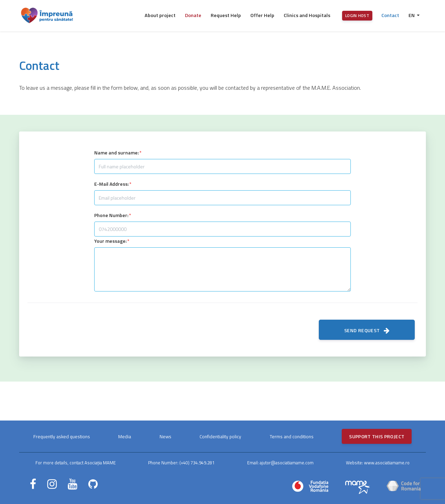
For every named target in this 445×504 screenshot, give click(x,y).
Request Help (226, 15)
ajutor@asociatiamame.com (287, 463)
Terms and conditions (292, 437)
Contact (390, 15)
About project (160, 15)
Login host (357, 15)
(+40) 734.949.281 (197, 463)
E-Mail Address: (111, 184)
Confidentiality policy (220, 437)
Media (125, 437)
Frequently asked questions (62, 437)
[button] (414, 16)
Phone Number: (111, 215)
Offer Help (262, 15)
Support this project (377, 436)
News (165, 437)
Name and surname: (116, 153)
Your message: (110, 241)
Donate (193, 15)
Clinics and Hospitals (307, 15)
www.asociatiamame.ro (387, 463)
